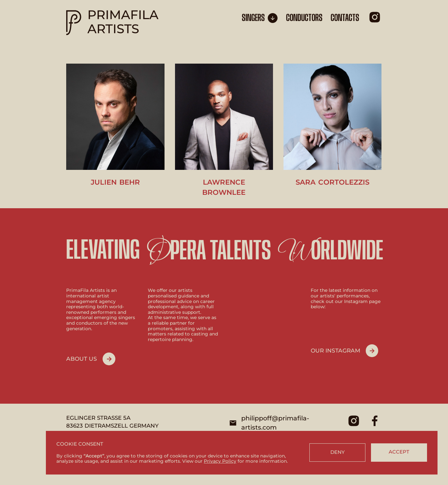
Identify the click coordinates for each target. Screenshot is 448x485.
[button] (260, 18)
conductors (304, 18)
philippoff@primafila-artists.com (275, 423)
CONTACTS (345, 18)
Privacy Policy (220, 461)
